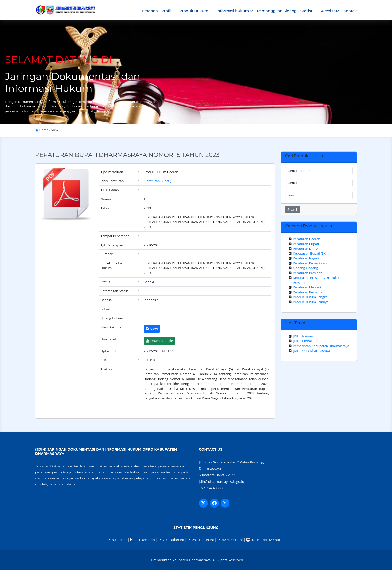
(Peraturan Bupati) (157, 181)
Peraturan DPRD (306, 249)
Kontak (350, 11)
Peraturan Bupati (306, 244)
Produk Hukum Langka (310, 297)
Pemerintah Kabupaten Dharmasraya (321, 346)
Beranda (150, 11)
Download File (160, 341)
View (152, 329)
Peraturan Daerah (307, 239)
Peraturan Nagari (306, 258)
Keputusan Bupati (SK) (310, 253)
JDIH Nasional (303, 336)
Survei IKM (330, 11)
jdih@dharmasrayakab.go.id (222, 481)
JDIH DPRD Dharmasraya (312, 351)
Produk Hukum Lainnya (311, 302)
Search (293, 209)
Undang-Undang (306, 268)
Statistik (308, 11)
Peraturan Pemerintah (310, 263)
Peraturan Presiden (308, 273)
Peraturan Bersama (308, 292)
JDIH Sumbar (303, 341)
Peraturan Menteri (307, 287)
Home (42, 130)
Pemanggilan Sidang (277, 11)
